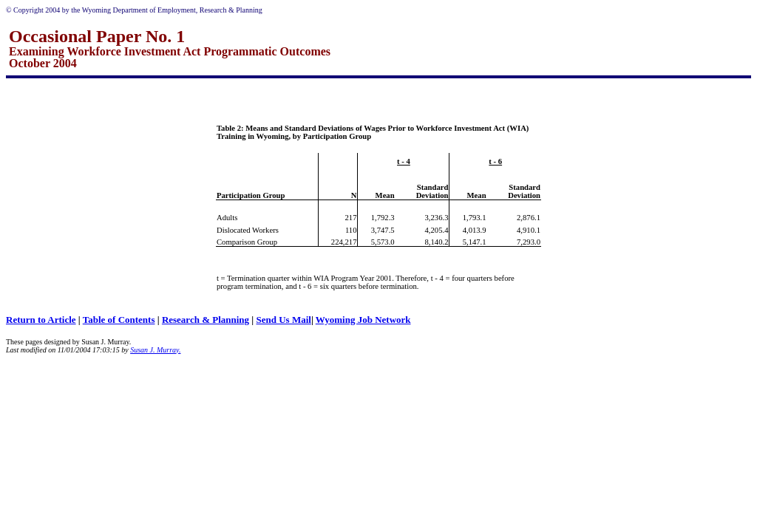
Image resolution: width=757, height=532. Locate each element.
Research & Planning (206, 320)
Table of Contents (119, 320)
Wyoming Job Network (363, 320)
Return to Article (41, 320)
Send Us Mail (283, 320)
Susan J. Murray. (155, 350)
